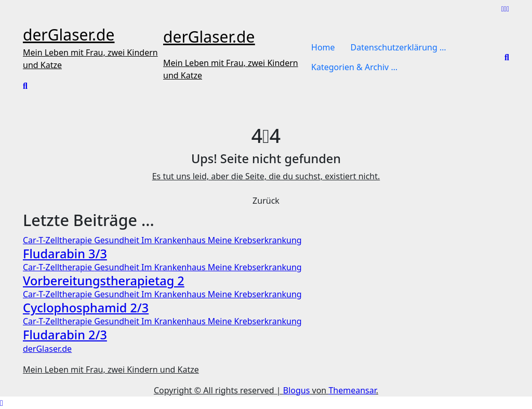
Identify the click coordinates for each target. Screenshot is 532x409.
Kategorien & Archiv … (354, 67)
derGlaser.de (69, 35)
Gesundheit (118, 240)
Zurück (266, 201)
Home (323, 47)
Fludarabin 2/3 (65, 335)
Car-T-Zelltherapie (58, 240)
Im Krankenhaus (175, 240)
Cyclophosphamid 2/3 (86, 308)
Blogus (297, 390)
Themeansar (352, 390)
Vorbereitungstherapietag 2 (104, 281)
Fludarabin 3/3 (65, 254)
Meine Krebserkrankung (255, 240)
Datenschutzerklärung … (398, 47)
